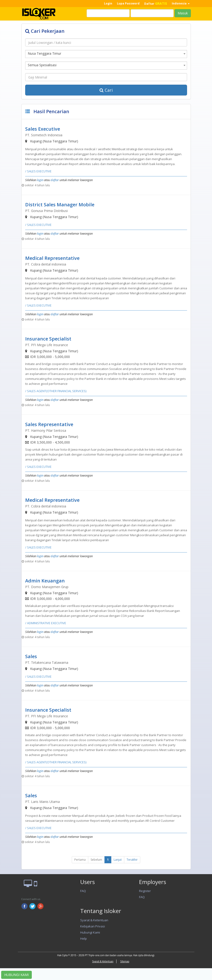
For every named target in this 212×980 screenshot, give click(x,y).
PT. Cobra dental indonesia (46, 264)
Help (84, 938)
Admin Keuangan (45, 581)
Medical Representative (52, 258)
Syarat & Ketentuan (94, 920)
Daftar (156, 3)
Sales (31, 656)
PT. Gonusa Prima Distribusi (46, 211)
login (40, 180)
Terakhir (132, 860)
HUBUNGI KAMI (16, 975)
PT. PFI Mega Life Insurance (47, 345)
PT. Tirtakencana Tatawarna (47, 662)
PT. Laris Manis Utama (42, 802)
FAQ (83, 891)
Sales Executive (43, 129)
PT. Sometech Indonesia (44, 135)
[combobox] (106, 54)
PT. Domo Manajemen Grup (47, 587)
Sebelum (96, 860)
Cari (106, 90)
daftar (55, 180)
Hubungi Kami (90, 932)
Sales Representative (49, 424)
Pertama (80, 860)
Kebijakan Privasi (93, 926)
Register (145, 891)
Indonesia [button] (181, 3)
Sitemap (125, 961)
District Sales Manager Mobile (60, 205)
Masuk (183, 13)
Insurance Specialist (48, 339)
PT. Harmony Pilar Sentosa (46, 430)
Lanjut (118, 860)
